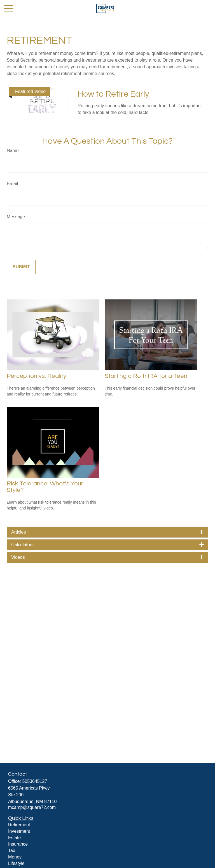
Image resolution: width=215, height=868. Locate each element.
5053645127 (35, 781)
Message (16, 217)
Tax (12, 850)
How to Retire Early (113, 94)
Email (12, 184)
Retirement (19, 825)
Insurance (18, 844)
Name (13, 151)
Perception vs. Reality (37, 376)
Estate (14, 838)
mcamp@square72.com (32, 807)
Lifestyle (16, 863)
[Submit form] (21, 267)
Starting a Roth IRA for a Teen (146, 376)
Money (15, 857)
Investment (19, 831)
